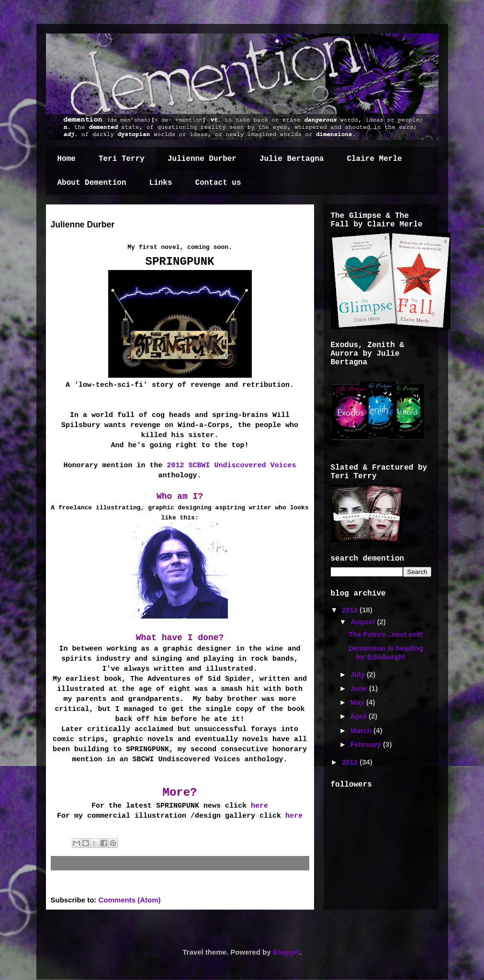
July (359, 674)
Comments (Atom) (130, 900)
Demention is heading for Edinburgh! (386, 652)
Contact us (218, 183)
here (259, 806)
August (364, 622)
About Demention (92, 183)
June (360, 688)
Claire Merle (374, 159)
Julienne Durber (202, 159)
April (360, 716)
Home (67, 159)
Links (161, 183)
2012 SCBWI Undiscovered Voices (232, 466)
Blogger (286, 952)
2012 (351, 762)
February (367, 744)
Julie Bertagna (292, 159)
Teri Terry (122, 159)
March (362, 730)
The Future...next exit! (386, 634)
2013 (351, 610)
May (358, 702)
